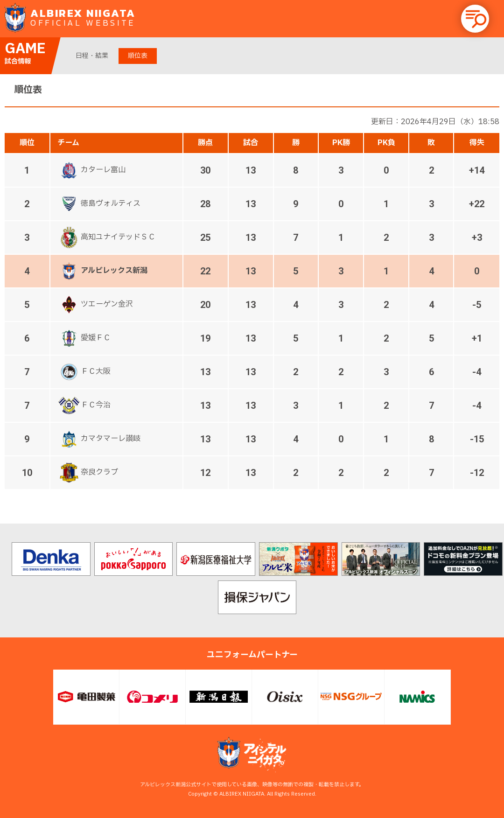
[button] (475, 19)
